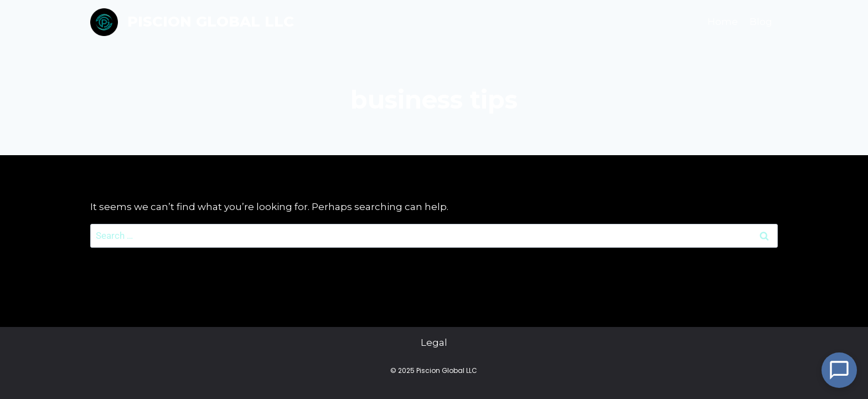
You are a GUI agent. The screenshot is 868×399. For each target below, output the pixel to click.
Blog (761, 22)
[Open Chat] (839, 370)
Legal (434, 343)
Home (723, 22)
